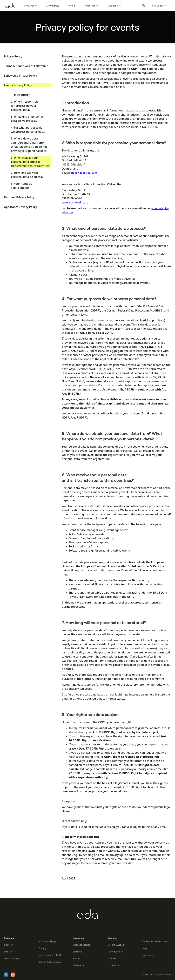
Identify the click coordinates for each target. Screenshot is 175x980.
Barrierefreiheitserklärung (156, 941)
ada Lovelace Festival (50, 962)
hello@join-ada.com (84, 173)
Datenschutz (149, 955)
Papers (77, 958)
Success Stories (82, 945)
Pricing (71, 6)
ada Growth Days (48, 941)
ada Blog (78, 952)
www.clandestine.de (75, 202)
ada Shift (9, 952)
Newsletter (79, 965)
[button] (30, 6)
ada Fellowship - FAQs (50, 955)
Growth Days (53, 6)
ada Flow (9, 945)
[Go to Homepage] (11, 6)
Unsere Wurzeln (116, 945)
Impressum (113, 965)
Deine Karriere (115, 952)
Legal (145, 948)
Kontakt (112, 958)
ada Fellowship (12, 958)
